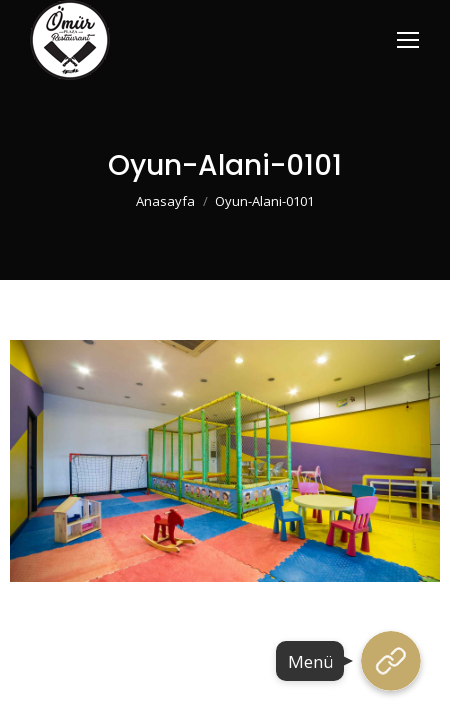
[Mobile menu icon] (408, 40)
